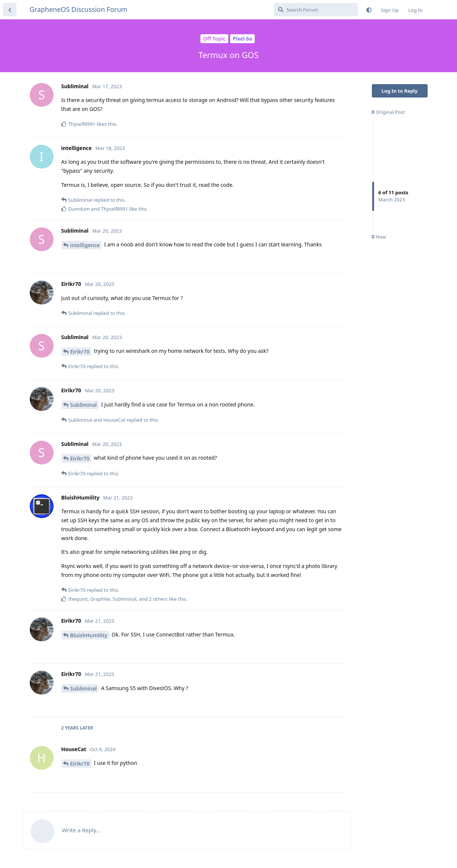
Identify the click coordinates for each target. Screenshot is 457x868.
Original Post (388, 112)
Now (379, 237)
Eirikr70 (80, 352)
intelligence (85, 245)
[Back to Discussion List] (10, 10)
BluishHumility (89, 635)
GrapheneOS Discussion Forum (79, 9)
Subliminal (84, 405)
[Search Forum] (316, 10)
